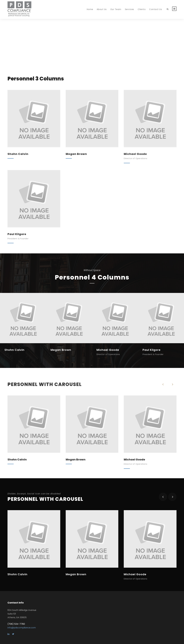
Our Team (116, 9)
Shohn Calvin (18, 154)
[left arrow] (163, 384)
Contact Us (156, 9)
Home (90, 9)
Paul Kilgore (17, 234)
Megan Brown (76, 154)
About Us (102, 9)
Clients (142, 9)
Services (129, 9)
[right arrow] (172, 384)
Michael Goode (135, 154)
